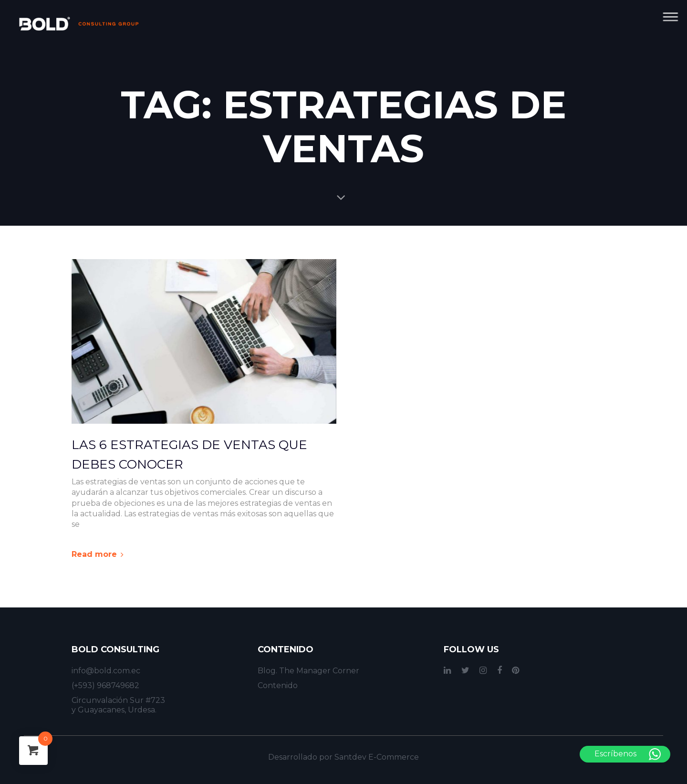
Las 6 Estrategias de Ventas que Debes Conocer (189, 455)
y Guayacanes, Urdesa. (114, 710)
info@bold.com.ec (106, 671)
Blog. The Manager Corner (308, 671)
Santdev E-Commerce (377, 757)
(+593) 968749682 (105, 685)
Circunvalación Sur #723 (118, 700)
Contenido (278, 685)
